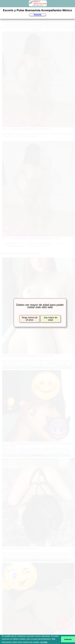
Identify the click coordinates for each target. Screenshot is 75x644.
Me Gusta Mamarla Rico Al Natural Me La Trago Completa (28, 356)
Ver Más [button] (44, 642)
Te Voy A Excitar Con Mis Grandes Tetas (20, 548)
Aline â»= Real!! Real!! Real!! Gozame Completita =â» (28, 129)
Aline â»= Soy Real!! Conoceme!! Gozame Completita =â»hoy (31, 238)
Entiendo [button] (68, 639)
